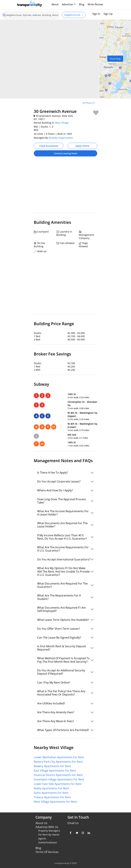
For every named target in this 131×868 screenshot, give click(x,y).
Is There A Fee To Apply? (53, 473)
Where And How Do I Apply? (55, 490)
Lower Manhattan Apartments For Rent (59, 757)
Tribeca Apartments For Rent (52, 797)
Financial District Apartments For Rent (58, 775)
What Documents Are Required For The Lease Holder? (62, 525)
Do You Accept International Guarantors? (64, 559)
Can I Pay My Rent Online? (54, 683)
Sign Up (108, 14)
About (55, 4)
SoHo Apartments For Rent (51, 793)
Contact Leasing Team (66, 153)
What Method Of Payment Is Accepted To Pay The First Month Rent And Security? (63, 660)
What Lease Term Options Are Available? (63, 620)
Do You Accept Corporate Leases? (59, 481)
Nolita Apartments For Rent (51, 788)
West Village (62, 123)
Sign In (96, 14)
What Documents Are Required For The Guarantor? (62, 585)
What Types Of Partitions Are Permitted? (63, 730)
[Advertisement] (65, 186)
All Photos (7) (89, 103)
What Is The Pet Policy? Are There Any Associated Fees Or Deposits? (61, 693)
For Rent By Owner (49, 835)
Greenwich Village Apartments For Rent (59, 779)
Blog (82, 4)
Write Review (95, 4)
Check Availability (49, 146)
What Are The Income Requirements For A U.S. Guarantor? (63, 549)
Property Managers (49, 831)
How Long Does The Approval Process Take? (62, 501)
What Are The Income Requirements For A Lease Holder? (63, 513)
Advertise (68, 4)
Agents (42, 839)
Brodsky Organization (61, 138)
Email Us (73, 823)
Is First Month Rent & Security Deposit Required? (62, 648)
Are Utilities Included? (51, 703)
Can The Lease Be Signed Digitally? (59, 638)
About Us (41, 823)
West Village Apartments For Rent (55, 802)
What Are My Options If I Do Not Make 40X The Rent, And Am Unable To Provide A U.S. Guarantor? (63, 571)
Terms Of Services (47, 852)
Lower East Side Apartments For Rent (58, 784)
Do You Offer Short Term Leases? (59, 629)
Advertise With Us (47, 827)
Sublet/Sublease (48, 842)
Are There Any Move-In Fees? (56, 721)
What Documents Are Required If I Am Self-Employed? (61, 609)
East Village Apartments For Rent (55, 771)
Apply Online (82, 146)
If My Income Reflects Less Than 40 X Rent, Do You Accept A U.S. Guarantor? (62, 537)
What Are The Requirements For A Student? (59, 597)
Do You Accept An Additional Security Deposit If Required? (61, 672)
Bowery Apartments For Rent (52, 766)
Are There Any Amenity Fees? (56, 712)
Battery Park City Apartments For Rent (58, 762)
